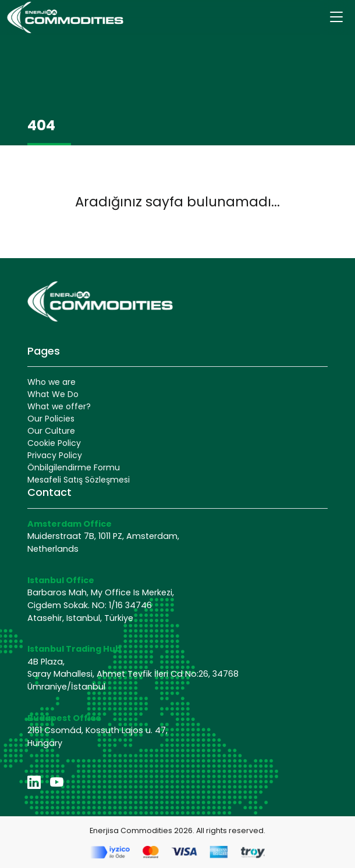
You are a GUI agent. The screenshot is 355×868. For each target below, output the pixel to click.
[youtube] (57, 783)
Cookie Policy (54, 443)
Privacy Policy (55, 455)
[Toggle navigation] (336, 17)
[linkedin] (34, 783)
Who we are (52, 382)
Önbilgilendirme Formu (74, 467)
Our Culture (51, 431)
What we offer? (59, 406)
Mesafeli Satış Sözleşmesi (79, 480)
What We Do (53, 394)
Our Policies (51, 419)
